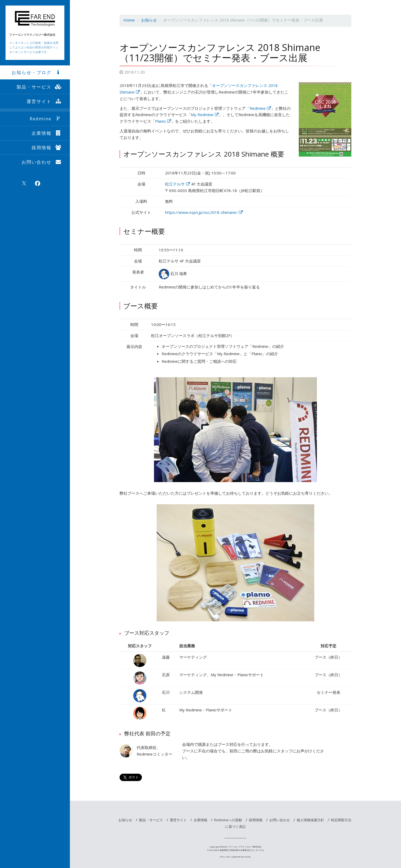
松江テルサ (178, 184)
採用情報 (47, 148)
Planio (163, 121)
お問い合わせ (42, 162)
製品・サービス (39, 87)
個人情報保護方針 (310, 820)
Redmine (46, 119)
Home (129, 20)
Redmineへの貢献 (228, 820)
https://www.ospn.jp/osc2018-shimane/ (204, 212)
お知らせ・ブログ (37, 72)
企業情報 (47, 133)
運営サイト (44, 101)
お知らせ (149, 20)
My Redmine (205, 115)
